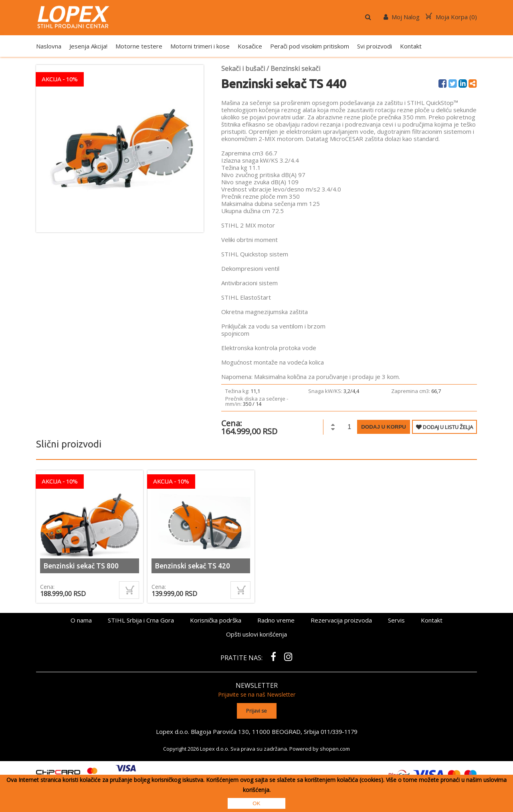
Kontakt (411, 46)
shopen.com (335, 748)
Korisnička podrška (216, 620)
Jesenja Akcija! (88, 46)
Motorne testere (139, 46)
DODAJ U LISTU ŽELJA (444, 427)
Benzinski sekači (295, 69)
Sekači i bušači (243, 69)
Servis (396, 620)
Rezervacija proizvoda (341, 620)
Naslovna (49, 46)
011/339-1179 (339, 731)
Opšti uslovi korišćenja (256, 634)
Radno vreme (276, 620)
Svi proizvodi (375, 46)
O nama (81, 620)
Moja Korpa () (451, 17)
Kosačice (250, 46)
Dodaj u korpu (384, 427)
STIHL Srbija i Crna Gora (141, 620)
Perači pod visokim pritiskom (310, 46)
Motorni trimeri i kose (200, 46)
